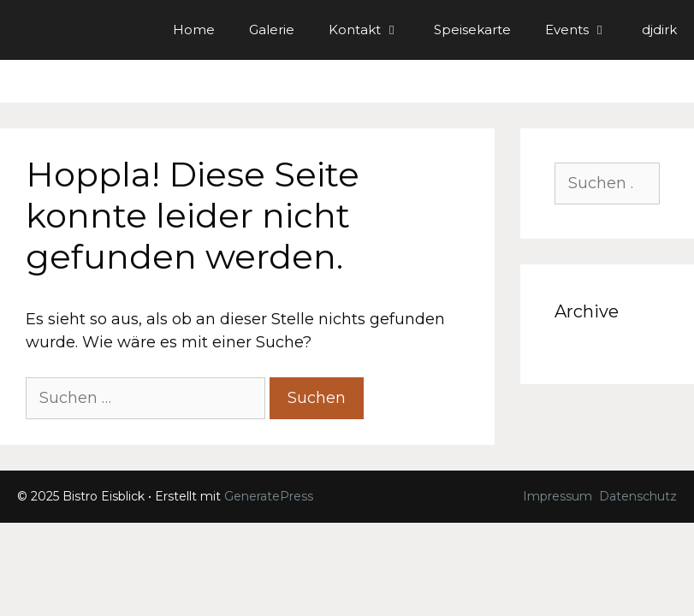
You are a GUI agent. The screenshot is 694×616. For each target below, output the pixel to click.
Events (585, 30)
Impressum (558, 496)
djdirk (659, 30)
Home (194, 30)
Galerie (272, 30)
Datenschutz (638, 496)
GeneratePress (269, 496)
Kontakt (373, 30)
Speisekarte (472, 30)
